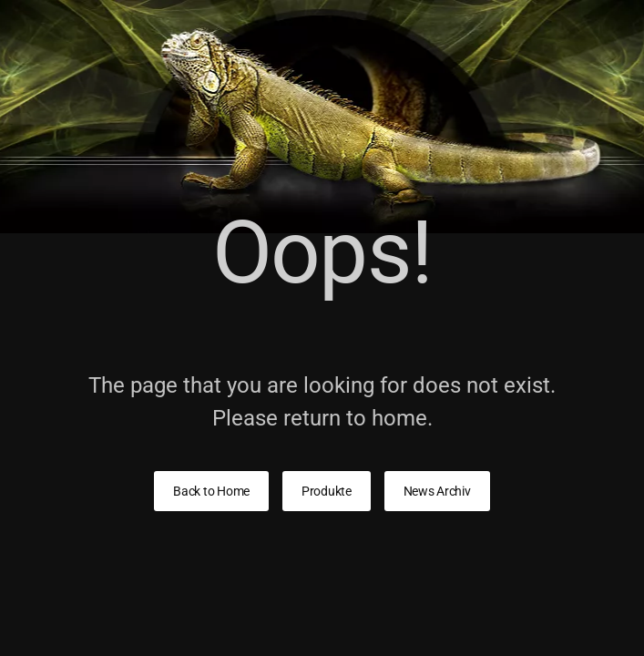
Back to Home (211, 491)
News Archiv (437, 491)
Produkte (327, 491)
